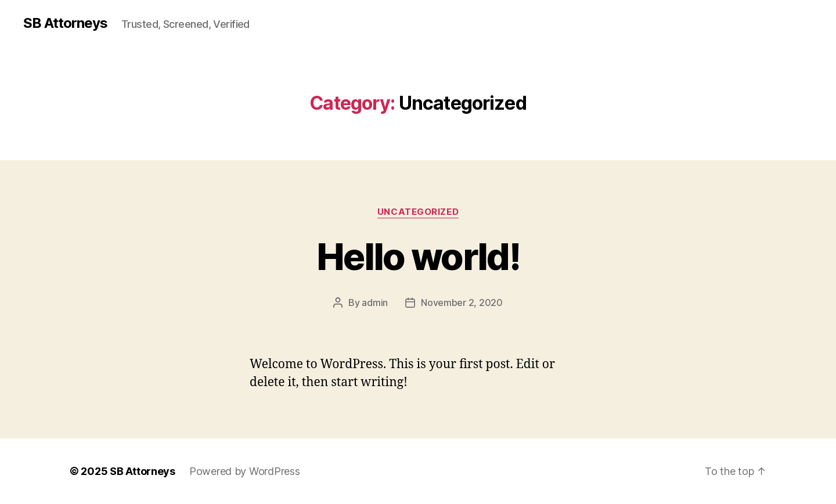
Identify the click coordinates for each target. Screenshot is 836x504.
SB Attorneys (65, 23)
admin (375, 303)
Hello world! (418, 256)
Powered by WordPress (245, 471)
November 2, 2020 (462, 303)
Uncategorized (418, 212)
